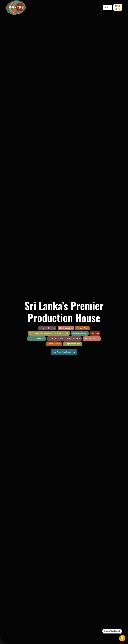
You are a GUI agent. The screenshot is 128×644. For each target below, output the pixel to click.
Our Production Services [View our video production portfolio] (64, 352)
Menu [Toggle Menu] (108, 7)
